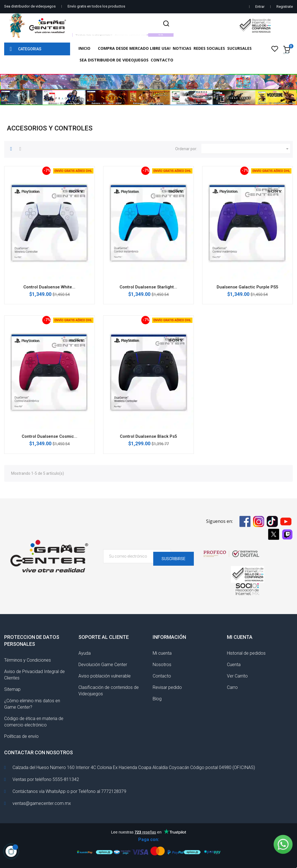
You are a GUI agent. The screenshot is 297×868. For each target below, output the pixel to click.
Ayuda (85, 653)
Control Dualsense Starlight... (148, 287)
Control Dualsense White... (49, 287)
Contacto (162, 676)
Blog (157, 699)
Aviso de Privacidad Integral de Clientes (34, 675)
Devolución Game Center (103, 665)
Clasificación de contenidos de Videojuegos (109, 691)
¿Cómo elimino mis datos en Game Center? (32, 704)
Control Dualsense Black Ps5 (148, 436)
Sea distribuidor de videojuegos (30, 6)
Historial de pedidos (246, 653)
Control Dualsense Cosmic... (49, 436)
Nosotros (162, 665)
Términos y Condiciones (28, 660)
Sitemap (12, 689)
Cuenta (234, 665)
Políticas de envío (21, 736)
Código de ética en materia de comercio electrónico (34, 722)
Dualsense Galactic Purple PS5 (247, 287)
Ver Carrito (237, 676)
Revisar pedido (167, 687)
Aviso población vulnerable (105, 676)
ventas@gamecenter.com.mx (42, 803)
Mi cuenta (162, 653)
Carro (232, 687)
